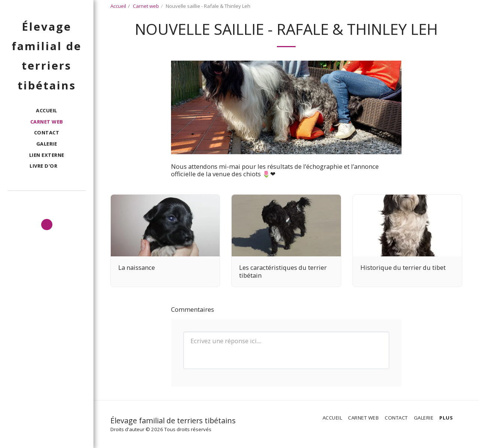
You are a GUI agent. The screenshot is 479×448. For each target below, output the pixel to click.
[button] (47, 166)
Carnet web (146, 6)
